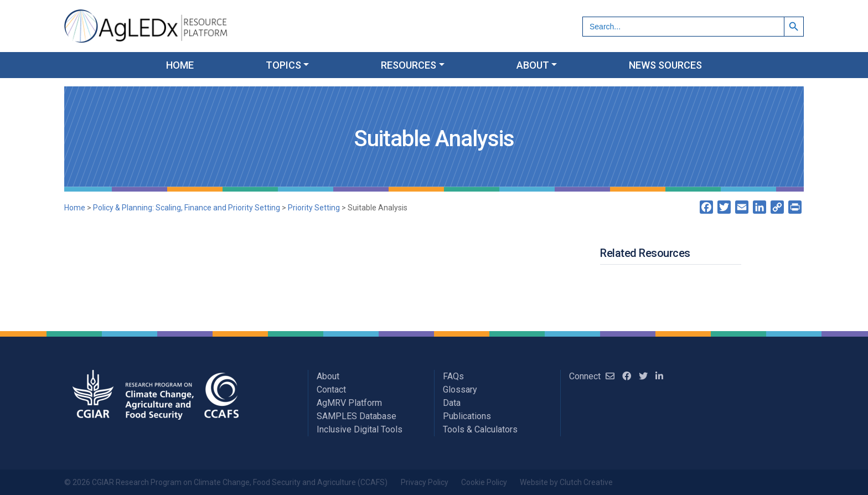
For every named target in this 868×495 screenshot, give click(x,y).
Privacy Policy (425, 482)
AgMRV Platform (349, 403)
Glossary (460, 390)
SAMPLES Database (356, 416)
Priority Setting (314, 208)
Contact (331, 390)
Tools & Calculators (480, 429)
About (328, 376)
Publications (467, 416)
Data (452, 403)
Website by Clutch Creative (566, 482)
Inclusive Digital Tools (360, 429)
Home (75, 208)
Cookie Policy (484, 482)
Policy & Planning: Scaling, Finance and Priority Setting (187, 208)
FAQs (453, 376)
